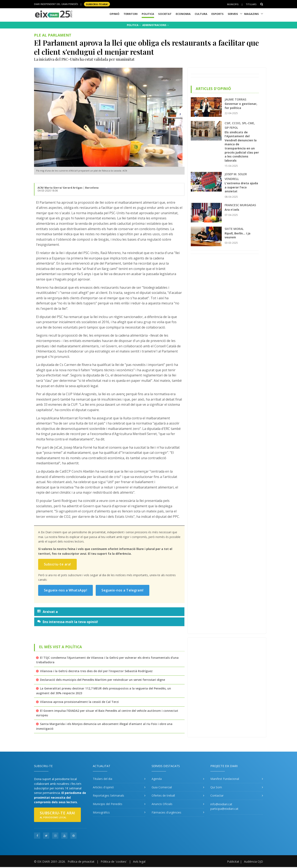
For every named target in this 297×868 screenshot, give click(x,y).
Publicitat (233, 861)
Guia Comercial (162, 787)
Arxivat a (48, 612)
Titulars (251, 4)
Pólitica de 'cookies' (114, 861)
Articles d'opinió (103, 787)
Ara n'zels (232, 210)
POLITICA (134, 25)
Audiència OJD (253, 861)
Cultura (201, 14)
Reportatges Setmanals (108, 795)
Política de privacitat (81, 861)
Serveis (233, 14)
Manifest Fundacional (225, 779)
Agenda (157, 779)
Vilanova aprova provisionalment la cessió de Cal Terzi (79, 702)
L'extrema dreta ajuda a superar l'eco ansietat (241, 187)
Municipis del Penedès (108, 804)
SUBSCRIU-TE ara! (97, 4)
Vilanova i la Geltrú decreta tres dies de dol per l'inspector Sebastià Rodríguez (96, 671)
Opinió (114, 14)
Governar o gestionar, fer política (241, 106)
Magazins (252, 14)
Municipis (233, 4)
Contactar (217, 795)
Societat (165, 14)
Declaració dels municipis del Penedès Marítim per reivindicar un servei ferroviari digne (103, 680)
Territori (131, 14)
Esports (217, 14)
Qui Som (216, 787)
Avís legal (139, 861)
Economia (183, 14)
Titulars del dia (103, 779)
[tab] (109, 612)
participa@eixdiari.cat (224, 809)
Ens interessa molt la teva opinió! (68, 622)
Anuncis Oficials (162, 804)
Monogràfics (101, 812)
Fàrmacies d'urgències (166, 812)
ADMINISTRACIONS (156, 25)
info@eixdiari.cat (221, 804)
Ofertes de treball (163, 795)
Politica (148, 14)
